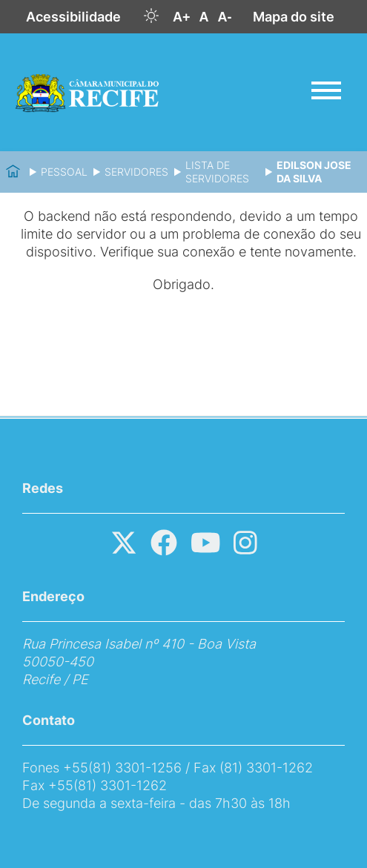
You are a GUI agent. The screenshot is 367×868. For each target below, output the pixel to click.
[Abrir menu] (326, 90)
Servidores (136, 172)
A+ (182, 17)
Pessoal (64, 172)
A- (225, 17)
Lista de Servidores (217, 172)
